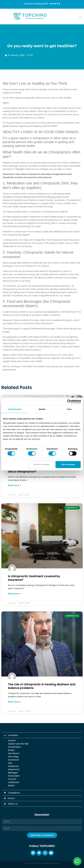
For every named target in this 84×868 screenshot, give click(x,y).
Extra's (11, 798)
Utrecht (12, 779)
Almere (12, 740)
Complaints (14, 793)
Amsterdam (14, 747)
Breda (11, 750)
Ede (10, 763)
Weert (11, 785)
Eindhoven (13, 766)
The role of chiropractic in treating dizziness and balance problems (42, 686)
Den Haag (13, 756)
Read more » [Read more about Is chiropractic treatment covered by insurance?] (15, 594)
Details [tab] (42, 409)
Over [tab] (69, 409)
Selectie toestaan (41, 464)
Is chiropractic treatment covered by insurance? (34, 578)
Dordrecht (14, 760)
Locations (13, 735)
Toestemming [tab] (15, 409)
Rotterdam (14, 776)
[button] (80, 16)
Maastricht (14, 769)
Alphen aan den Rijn (18, 744)
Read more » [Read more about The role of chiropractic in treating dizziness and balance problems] (15, 702)
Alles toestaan (68, 464)
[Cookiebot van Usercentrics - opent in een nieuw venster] (69, 401)
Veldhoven (14, 782)
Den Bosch (14, 753)
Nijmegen (13, 773)
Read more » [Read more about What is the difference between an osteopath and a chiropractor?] (15, 485)
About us (13, 804)
